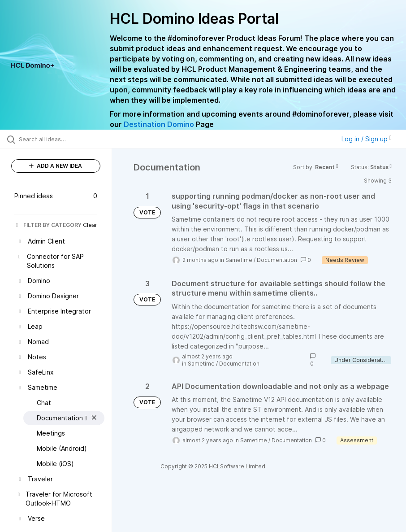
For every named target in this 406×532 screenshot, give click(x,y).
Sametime (239, 260)
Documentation (277, 260)
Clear (90, 225)
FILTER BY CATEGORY (48, 225)
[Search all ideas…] (60, 139)
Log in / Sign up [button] (367, 139)
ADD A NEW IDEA (56, 166)
